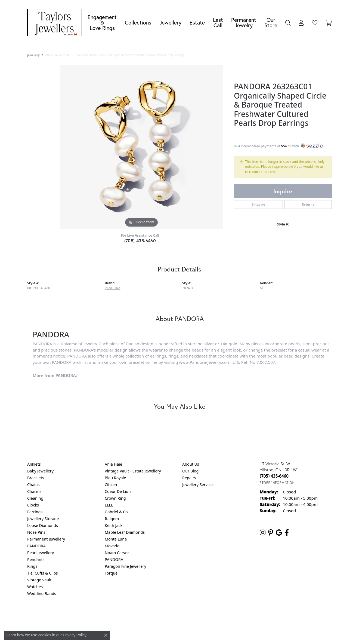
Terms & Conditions (185, 616)
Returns (308, 204)
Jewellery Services (198, 485)
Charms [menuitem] (34, 491)
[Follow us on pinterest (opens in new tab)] (271, 533)
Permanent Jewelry (244, 22)
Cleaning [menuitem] (35, 498)
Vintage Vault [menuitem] (39, 580)
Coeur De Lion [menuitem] (118, 491)
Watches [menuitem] (35, 587)
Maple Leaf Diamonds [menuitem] (125, 532)
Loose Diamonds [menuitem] (43, 525)
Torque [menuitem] (111, 573)
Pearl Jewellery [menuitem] (41, 553)
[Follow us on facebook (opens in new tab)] (287, 533)
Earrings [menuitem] (35, 512)
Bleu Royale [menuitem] (115, 478)
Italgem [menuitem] (112, 519)
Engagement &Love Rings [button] (102, 22)
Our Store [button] (271, 22)
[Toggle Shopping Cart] (329, 23)
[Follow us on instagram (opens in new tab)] (263, 533)
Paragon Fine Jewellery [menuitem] (126, 566)
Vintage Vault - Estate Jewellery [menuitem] (133, 471)
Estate (197, 22)
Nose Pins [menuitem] (36, 532)
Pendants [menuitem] (36, 559)
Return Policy (125, 616)
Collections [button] (138, 22)
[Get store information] (277, 483)
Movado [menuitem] (112, 546)
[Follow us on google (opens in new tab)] (279, 533)
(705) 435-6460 (140, 241)
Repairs (189, 478)
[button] (288, 23)
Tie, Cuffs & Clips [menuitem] (43, 573)
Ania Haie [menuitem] (113, 464)
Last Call (218, 22)
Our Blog (190, 471)
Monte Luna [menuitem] (116, 539)
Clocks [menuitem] (33, 505)
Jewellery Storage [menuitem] (43, 519)
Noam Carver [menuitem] (117, 553)
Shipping (259, 204)
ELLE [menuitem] (109, 505)
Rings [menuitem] (32, 566)
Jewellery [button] (170, 22)
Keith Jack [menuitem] (114, 525)
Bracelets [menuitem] (36, 478)
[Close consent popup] (106, 635)
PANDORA (112, 288)
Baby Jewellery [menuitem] (40, 471)
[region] (141, 147)
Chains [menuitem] (33, 485)
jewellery (33, 55)
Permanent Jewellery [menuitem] (46, 539)
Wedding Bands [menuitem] (42, 593)
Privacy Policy (153, 616)
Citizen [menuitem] (111, 485)
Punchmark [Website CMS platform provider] (189, 633)
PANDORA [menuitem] (36, 546)
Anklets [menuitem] (34, 464)
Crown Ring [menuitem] (115, 498)
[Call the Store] (274, 476)
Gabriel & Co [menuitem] (116, 512)
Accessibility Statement (225, 616)
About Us (191, 464)
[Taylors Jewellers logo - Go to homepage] (56, 22)
